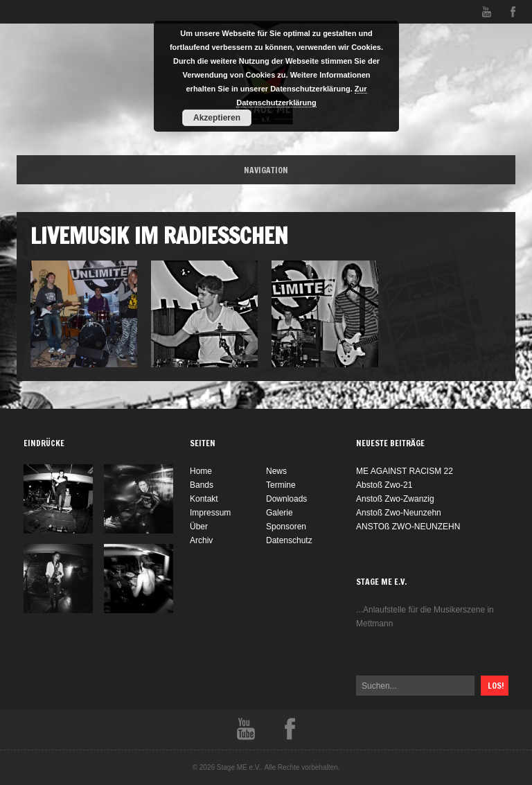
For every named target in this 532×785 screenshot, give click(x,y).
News (276, 471)
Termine (281, 485)
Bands (202, 485)
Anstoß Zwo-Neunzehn (399, 513)
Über (199, 527)
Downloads (286, 499)
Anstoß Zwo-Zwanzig (395, 499)
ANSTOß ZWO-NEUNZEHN (408, 527)
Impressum (210, 513)
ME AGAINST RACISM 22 (405, 471)
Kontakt (204, 499)
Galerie (280, 513)
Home (201, 471)
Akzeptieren (217, 118)
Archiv (201, 540)
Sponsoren (286, 527)
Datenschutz (289, 540)
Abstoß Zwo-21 (384, 485)
